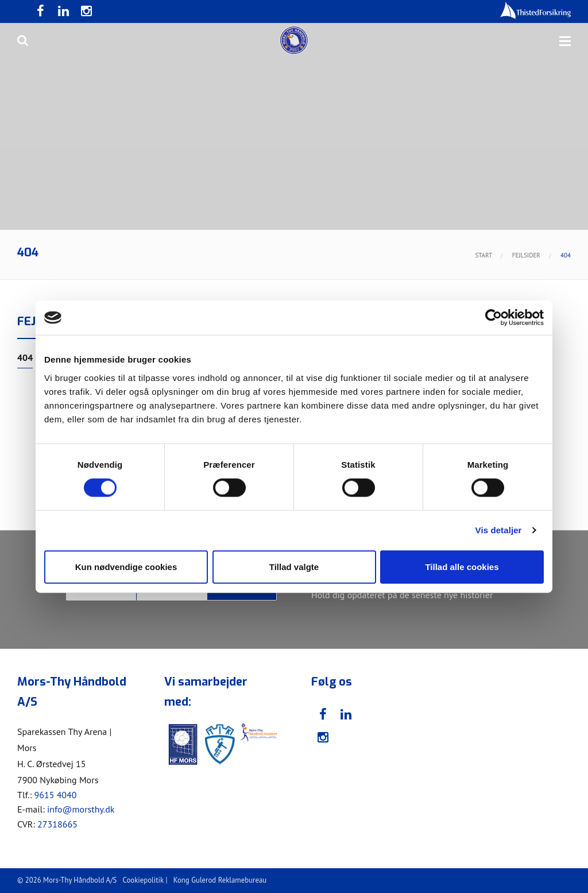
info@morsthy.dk (81, 809)
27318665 (57, 824)
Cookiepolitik (143, 880)
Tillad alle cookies (462, 566)
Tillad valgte (294, 566)
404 (25, 358)
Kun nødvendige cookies (126, 566)
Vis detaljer (499, 530)
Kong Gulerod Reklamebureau (220, 880)
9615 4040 (55, 795)
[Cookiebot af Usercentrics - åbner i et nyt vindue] (494, 318)
